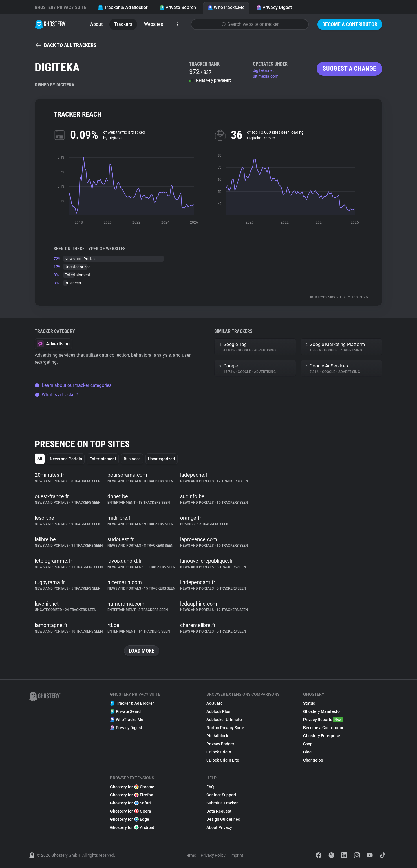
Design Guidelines (223, 819)
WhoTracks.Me (226, 7)
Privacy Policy (213, 855)
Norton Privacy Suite (225, 728)
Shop (308, 744)
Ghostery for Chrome (132, 787)
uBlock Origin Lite (223, 760)
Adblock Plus (218, 711)
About (96, 24)
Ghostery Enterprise (322, 736)
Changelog (313, 760)
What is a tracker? (56, 395)
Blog (307, 752)
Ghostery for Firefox (131, 795)
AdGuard (215, 703)
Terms (191, 855)
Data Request (219, 811)
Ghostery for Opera (131, 811)
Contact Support (221, 795)
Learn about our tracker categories (73, 385)
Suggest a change (349, 69)
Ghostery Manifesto (321, 711)
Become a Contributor (350, 24)
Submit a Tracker (222, 803)
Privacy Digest (274, 7)
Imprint (237, 855)
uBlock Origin (219, 752)
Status (309, 703)
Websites (153, 24)
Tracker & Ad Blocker (123, 7)
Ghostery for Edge (130, 819)
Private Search (178, 7)
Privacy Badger (220, 744)
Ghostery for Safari (130, 803)
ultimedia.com (266, 76)
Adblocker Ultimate (224, 720)
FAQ (210, 787)
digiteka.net (263, 70)
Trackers (123, 24)
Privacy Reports (323, 720)
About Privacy (219, 827)
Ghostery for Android (132, 827)
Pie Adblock (217, 736)
